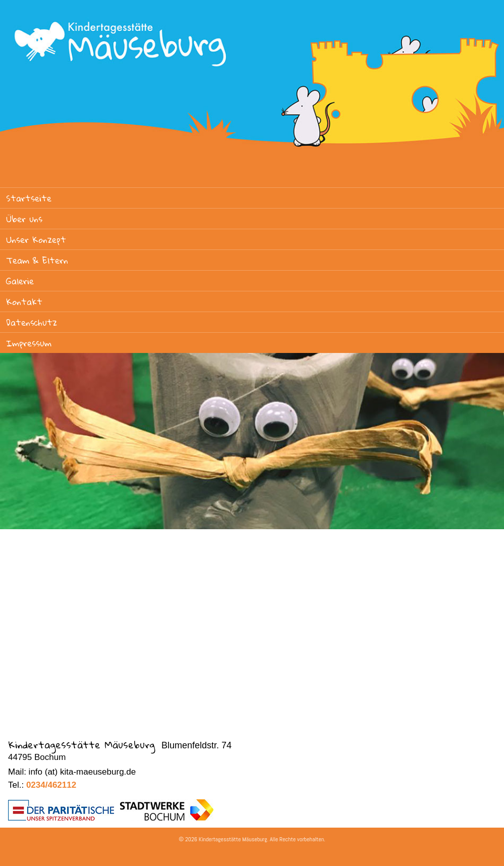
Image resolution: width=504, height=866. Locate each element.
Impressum (29, 343)
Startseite (29, 198)
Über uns (24, 219)
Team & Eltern (37, 260)
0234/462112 (51, 785)
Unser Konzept (36, 240)
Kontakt (24, 302)
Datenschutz (32, 322)
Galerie (20, 281)
